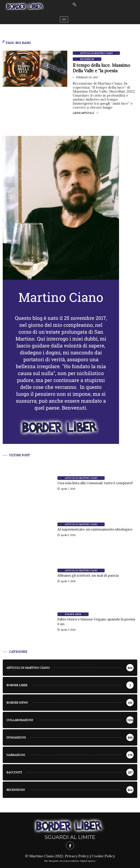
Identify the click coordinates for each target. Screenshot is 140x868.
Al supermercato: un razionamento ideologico (95, 529)
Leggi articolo (85, 113)
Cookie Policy (103, 856)
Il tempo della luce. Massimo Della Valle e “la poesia (101, 68)
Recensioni (87, 59)
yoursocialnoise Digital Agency (79, 861)
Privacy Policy (77, 856)
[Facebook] (70, 845)
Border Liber (73, 614)
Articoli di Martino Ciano (96, 53)
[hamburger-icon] (64, 19)
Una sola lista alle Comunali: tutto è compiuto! (95, 483)
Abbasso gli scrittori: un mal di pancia (88, 575)
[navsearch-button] (75, 5)
